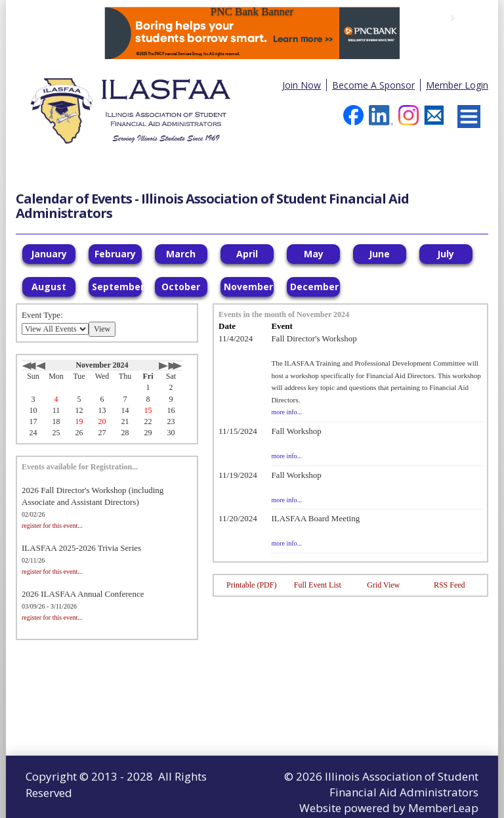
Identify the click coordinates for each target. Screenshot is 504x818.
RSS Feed (450, 585)
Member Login (457, 85)
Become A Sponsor (373, 85)
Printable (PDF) (251, 585)
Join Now (302, 85)
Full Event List (318, 585)
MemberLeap (443, 808)
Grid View (383, 585)
